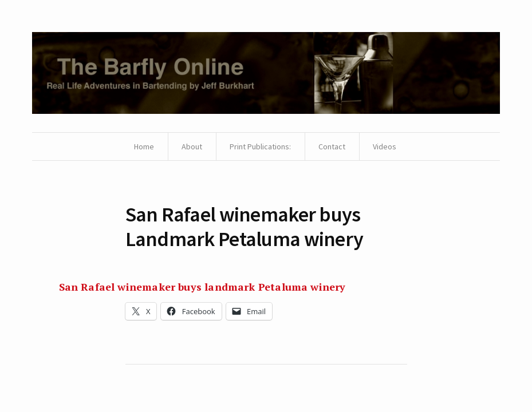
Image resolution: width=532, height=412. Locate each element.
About (192, 146)
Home (144, 146)
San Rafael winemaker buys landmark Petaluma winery (202, 287)
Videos (385, 146)
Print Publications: (260, 146)
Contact (332, 146)
